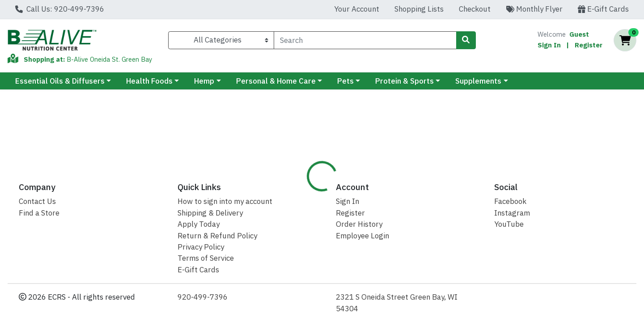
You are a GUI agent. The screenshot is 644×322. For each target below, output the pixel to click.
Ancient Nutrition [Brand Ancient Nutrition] (389, 237)
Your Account (357, 9)
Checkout (475, 9)
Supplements (478, 81)
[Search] (365, 40)
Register (589, 45)
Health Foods (149, 81)
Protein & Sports (405, 81)
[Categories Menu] (221, 40)
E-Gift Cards (603, 9)
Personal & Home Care (276, 81)
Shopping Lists (419, 9)
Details (295, 192)
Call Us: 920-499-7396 (60, 9)
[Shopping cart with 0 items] (625, 40)
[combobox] (365, 40)
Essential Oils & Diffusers (60, 81)
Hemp (204, 81)
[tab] (295, 192)
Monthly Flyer (534, 9)
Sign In (549, 45)
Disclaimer (340, 192)
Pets (345, 81)
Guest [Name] (579, 34)
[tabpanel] (456, 252)
